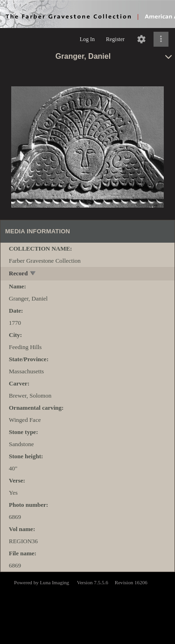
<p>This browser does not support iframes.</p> (87, 607)
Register (115, 39)
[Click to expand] (161, 39)
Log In (87, 39)
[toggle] (33, 274)
